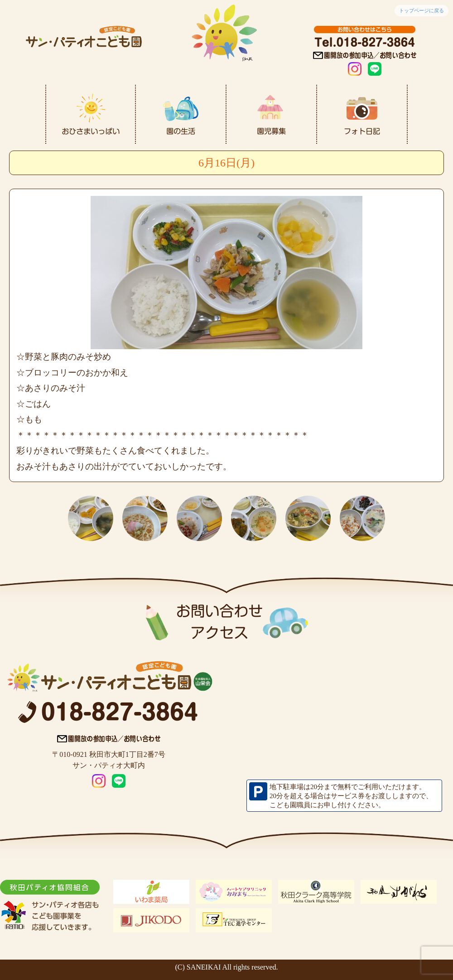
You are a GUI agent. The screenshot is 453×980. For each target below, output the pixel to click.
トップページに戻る (422, 10)
